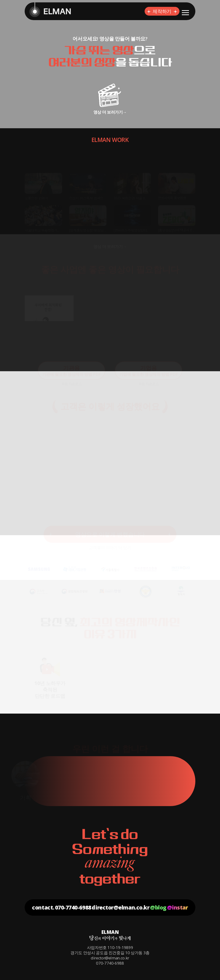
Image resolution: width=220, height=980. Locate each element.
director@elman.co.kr (121, 907)
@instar (178, 907)
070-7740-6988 (73, 907)
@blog (158, 907)
